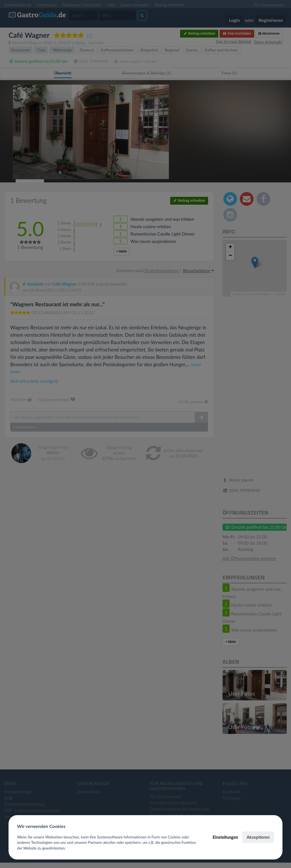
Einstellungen (225, 837)
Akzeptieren (258, 837)
